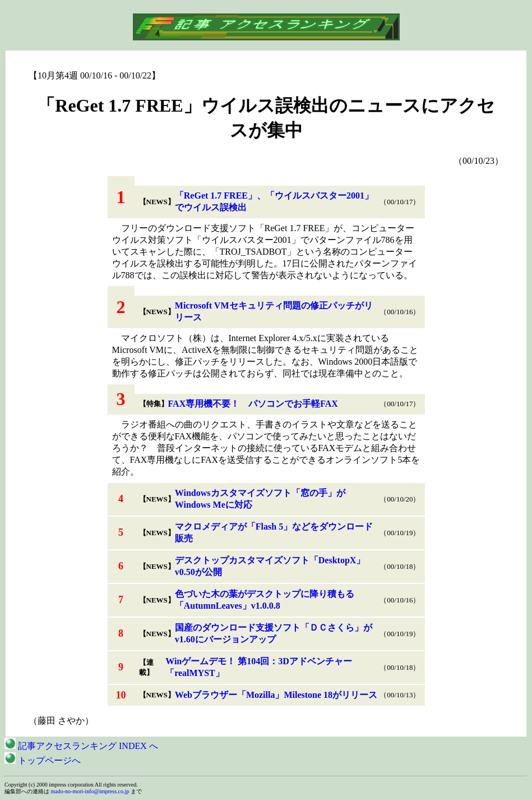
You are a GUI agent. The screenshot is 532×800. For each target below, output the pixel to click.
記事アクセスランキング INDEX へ (81, 746)
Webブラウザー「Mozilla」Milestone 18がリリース (276, 695)
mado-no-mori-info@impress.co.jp (90, 791)
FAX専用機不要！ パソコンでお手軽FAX (253, 404)
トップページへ (43, 760)
